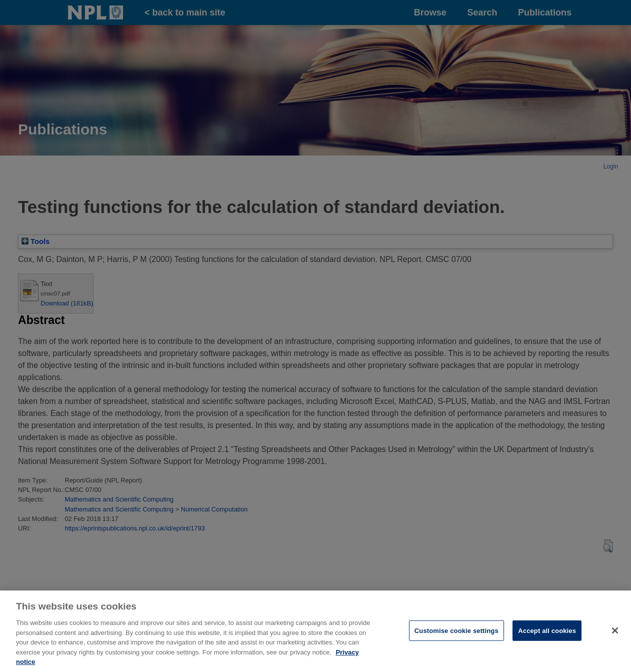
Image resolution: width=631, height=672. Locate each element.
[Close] (615, 634)
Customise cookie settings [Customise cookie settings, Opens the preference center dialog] (456, 635)
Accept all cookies (547, 635)
